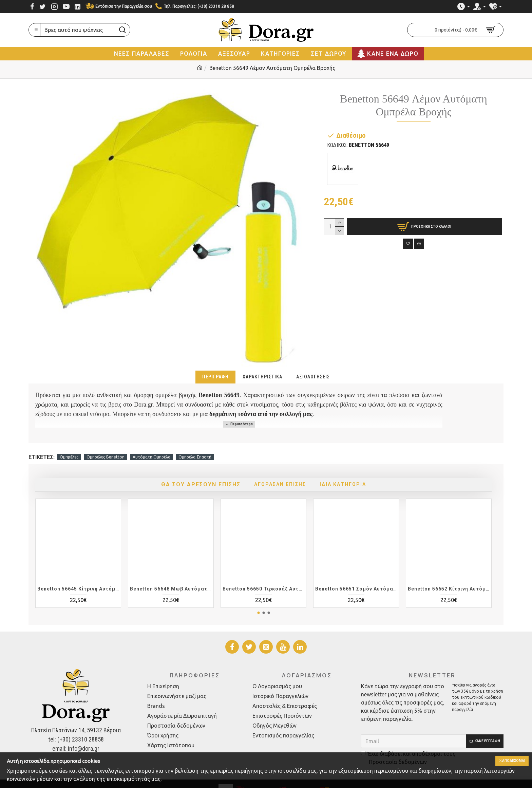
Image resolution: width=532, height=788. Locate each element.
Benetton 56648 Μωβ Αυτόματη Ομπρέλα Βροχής (171, 571)
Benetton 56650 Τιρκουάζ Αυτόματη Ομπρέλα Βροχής (263, 571)
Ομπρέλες (69, 440)
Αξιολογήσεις (313, 377)
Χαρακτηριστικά (262, 377)
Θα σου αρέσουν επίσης (191, 467)
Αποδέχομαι (511, 761)
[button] (258, 595)
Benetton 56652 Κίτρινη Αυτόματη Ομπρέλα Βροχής (449, 571)
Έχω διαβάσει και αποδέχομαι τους (408, 741)
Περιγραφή (215, 377)
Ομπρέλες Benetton (106, 440)
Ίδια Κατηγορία (355, 467)
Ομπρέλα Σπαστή (195, 440)
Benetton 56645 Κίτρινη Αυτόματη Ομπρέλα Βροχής (78, 571)
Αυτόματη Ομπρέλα (151, 440)
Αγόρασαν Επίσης (282, 467)
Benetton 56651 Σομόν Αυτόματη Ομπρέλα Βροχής (356, 571)
